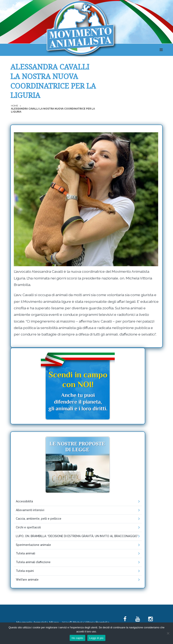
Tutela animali (25, 553)
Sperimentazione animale (33, 545)
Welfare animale (27, 580)
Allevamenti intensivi (30, 510)
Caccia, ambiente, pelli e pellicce (39, 519)
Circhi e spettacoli (28, 527)
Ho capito (77, 638)
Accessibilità (24, 501)
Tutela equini (25, 571)
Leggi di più (96, 638)
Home (15, 106)
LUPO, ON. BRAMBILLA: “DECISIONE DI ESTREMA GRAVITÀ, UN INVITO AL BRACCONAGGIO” (77, 536)
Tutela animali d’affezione (33, 562)
